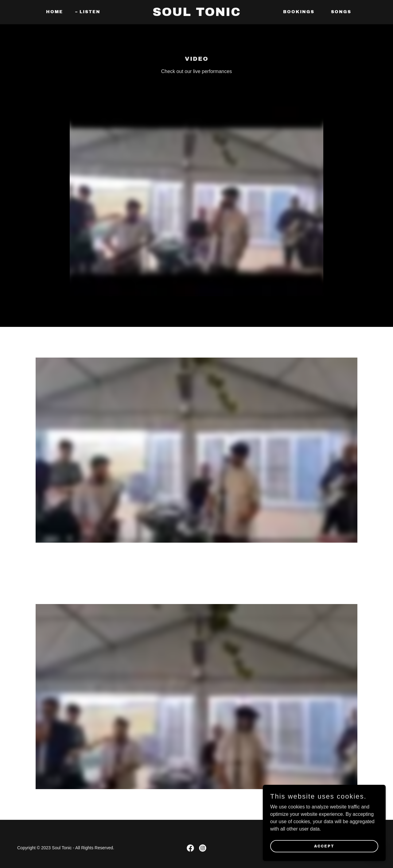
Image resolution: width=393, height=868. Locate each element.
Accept (324, 846)
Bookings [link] (299, 12)
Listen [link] (90, 12)
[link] (196, 14)
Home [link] (54, 12)
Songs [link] (341, 12)
